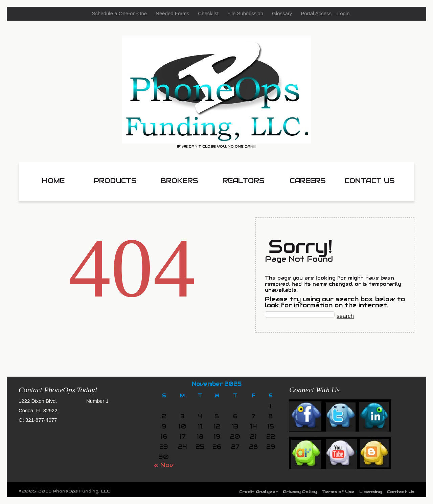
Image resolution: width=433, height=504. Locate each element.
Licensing (371, 492)
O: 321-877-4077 (38, 420)
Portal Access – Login (325, 13)
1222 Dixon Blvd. (38, 401)
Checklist (208, 13)
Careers (308, 181)
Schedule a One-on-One (119, 13)
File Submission (245, 13)
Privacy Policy (300, 492)
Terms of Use (338, 492)
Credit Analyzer (258, 492)
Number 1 (97, 401)
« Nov (164, 465)
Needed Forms (172, 13)
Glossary (282, 13)
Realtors (244, 181)
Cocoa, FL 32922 (38, 410)
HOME (53, 181)
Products (115, 181)
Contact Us (370, 181)
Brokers (179, 181)
